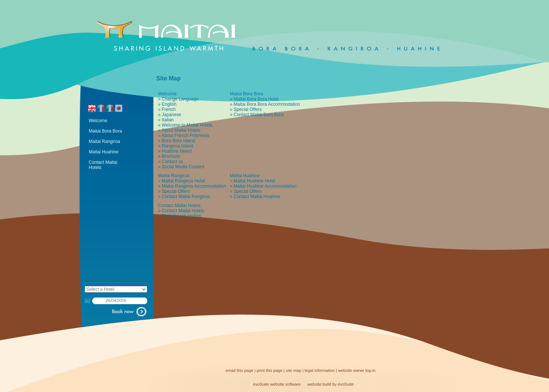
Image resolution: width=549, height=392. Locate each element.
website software (285, 384)
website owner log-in (357, 370)
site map (294, 370)
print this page (270, 370)
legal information (320, 370)
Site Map (168, 78)
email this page (240, 370)
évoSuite (261, 384)
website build (319, 384)
